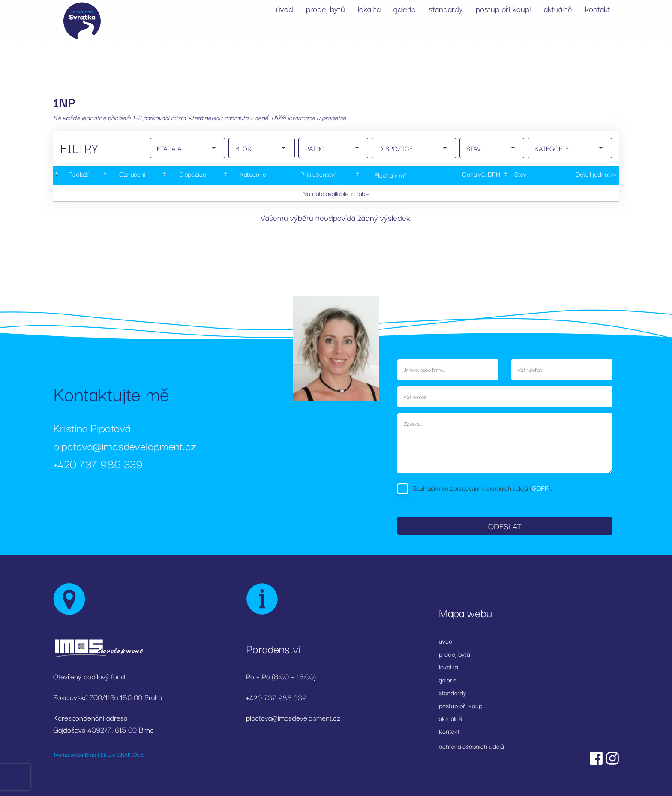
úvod (285, 9)
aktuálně (558, 9)
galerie (405, 9)
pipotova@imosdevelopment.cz (125, 445)
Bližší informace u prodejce (309, 117)
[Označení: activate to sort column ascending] (131, 175)
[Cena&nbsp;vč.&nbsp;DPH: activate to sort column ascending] (464, 175)
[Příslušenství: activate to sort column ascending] (318, 175)
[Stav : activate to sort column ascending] (519, 175)
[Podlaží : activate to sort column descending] (77, 175)
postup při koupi (503, 9)
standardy (446, 9)
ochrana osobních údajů (471, 746)
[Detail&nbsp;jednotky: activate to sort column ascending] (577, 175)
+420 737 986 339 (98, 463)
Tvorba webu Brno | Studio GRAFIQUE (98, 754)
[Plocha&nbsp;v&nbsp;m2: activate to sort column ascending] (390, 175)
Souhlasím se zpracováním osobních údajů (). (482, 488)
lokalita (369, 9)
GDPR (540, 488)
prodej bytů (325, 9)
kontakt (598, 9)
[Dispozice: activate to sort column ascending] (192, 175)
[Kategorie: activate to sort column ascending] (252, 175)
